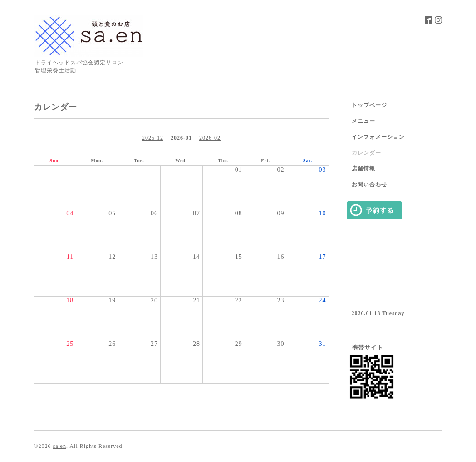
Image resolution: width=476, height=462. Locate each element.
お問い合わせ (369, 185)
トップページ (369, 105)
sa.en (60, 446)
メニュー (363, 121)
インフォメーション (378, 137)
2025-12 (153, 138)
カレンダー (366, 153)
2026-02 (210, 138)
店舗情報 (363, 169)
